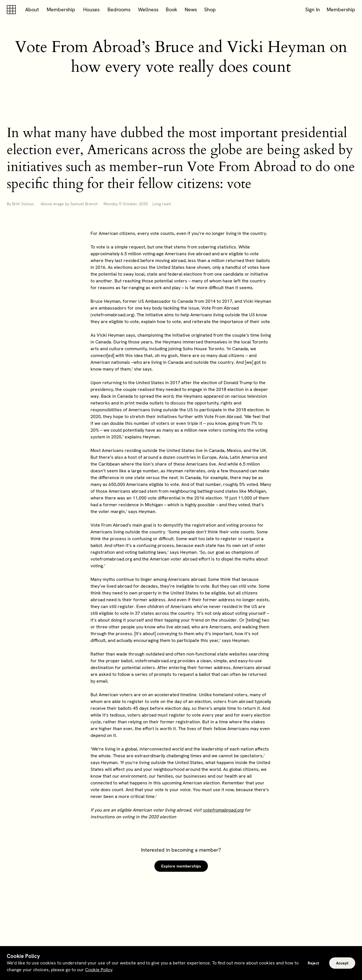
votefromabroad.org (223, 810)
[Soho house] (12, 10)
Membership (61, 9)
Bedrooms (119, 9)
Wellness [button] (148, 9)
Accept (342, 963)
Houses (91, 9)
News (191, 9)
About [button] (32, 9)
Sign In (313, 9)
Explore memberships (181, 866)
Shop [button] (210, 9)
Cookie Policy (99, 970)
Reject (313, 963)
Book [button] (172, 9)
